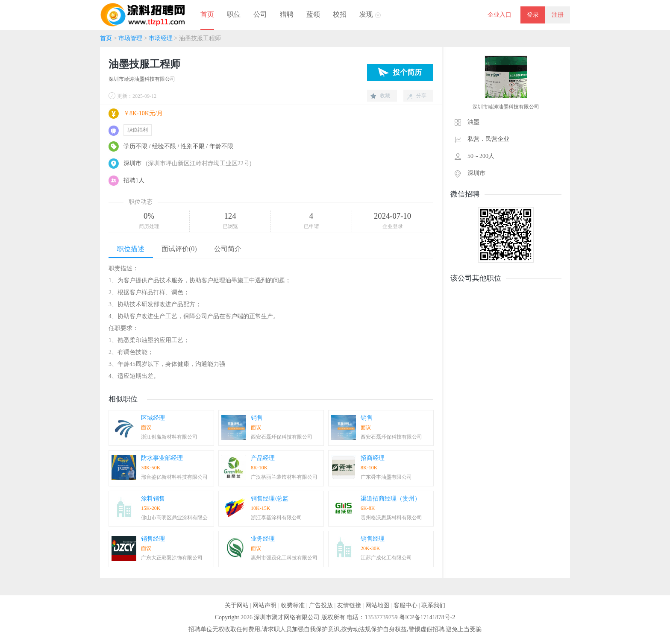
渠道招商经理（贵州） (391, 499)
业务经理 (263, 539)
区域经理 (153, 418)
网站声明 (264, 605)
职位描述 (131, 249)
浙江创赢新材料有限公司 (169, 437)
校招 (340, 14)
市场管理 (130, 38)
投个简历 (407, 72)
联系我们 (433, 605)
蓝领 (313, 14)
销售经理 (153, 539)
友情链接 (349, 605)
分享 (421, 96)
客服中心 (406, 605)
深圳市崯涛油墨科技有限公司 (142, 79)
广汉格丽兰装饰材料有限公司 (284, 477)
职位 (234, 14)
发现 (366, 14)
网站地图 (377, 605)
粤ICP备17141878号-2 (427, 617)
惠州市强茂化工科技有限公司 (284, 558)
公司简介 (228, 249)
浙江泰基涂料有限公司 (276, 518)
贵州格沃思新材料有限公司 (391, 518)
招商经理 (373, 458)
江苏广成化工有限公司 (386, 558)
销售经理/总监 (270, 499)
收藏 (385, 96)
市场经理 (161, 38)
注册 (558, 15)
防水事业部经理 (162, 458)
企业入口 (500, 15)
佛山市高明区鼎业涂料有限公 (174, 518)
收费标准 (293, 605)
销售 (257, 418)
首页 (207, 14)
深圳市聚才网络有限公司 (287, 617)
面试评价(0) (179, 249)
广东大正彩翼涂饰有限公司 (172, 558)
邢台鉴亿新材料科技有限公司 (174, 477)
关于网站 (237, 605)
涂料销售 (153, 499)
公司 (260, 14)
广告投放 (321, 605)
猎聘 (287, 14)
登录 (533, 15)
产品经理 (263, 458)
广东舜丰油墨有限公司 (386, 477)
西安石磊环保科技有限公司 (282, 437)
